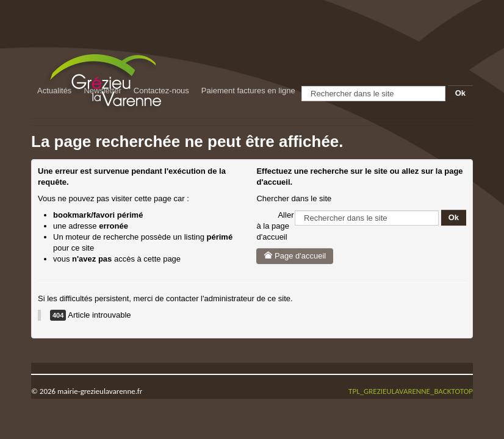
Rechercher (302, 86)
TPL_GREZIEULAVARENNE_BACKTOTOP (411, 391)
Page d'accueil (295, 256)
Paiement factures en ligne (248, 91)
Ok (460, 93)
